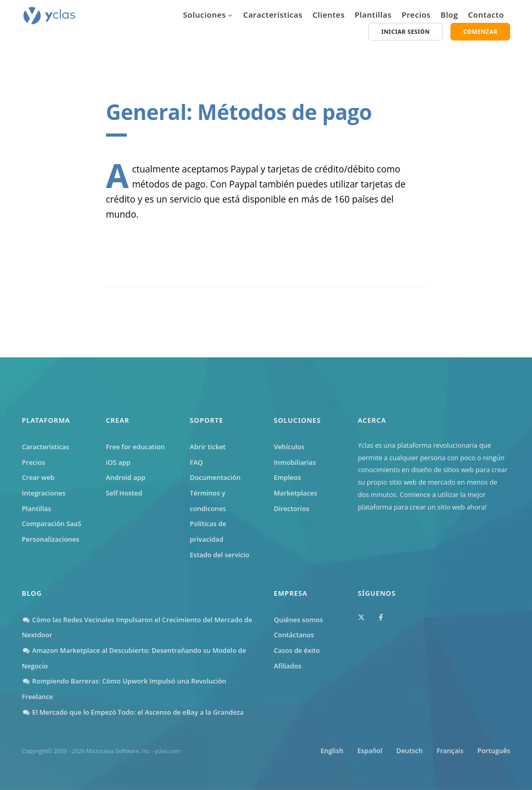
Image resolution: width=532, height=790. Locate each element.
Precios (416, 15)
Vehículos (289, 447)
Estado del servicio (219, 555)
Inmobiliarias (295, 462)
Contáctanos (294, 635)
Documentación (215, 477)
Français (450, 751)
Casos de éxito (297, 650)
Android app (126, 477)
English (331, 751)
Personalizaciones (51, 539)
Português (494, 751)
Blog (449, 15)
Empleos (287, 477)
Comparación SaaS (52, 524)
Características (273, 15)
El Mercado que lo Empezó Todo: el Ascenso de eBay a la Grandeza (133, 712)
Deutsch (409, 751)
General (146, 112)
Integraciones (44, 493)
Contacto (486, 15)
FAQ (196, 462)
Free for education (136, 447)
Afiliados (288, 666)
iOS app (118, 462)
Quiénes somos (298, 620)
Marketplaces (295, 493)
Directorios (291, 508)
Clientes (329, 15)
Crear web (38, 477)
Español (369, 751)
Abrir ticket (208, 447)
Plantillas (373, 15)
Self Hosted (124, 493)
